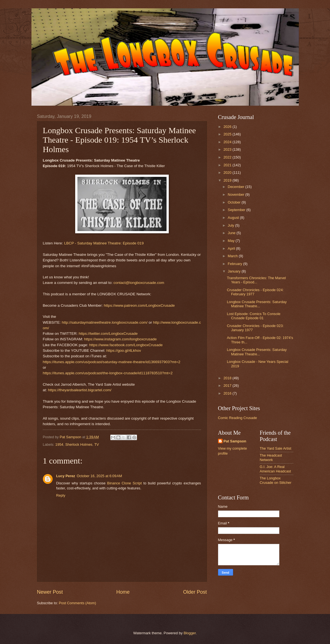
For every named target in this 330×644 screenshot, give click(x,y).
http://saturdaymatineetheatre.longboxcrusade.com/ (105, 322)
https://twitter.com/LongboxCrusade (108, 334)
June (232, 233)
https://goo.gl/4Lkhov (124, 351)
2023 (228, 149)
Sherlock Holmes (79, 444)
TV (97, 444)
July (231, 225)
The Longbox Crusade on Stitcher (276, 480)
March (233, 256)
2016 (228, 393)
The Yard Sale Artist (276, 448)
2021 (228, 165)
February (235, 264)
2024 (228, 142)
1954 (59, 444)
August (234, 218)
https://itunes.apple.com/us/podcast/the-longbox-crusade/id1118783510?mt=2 (108, 373)
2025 (228, 134)
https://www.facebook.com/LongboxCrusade (126, 345)
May (232, 241)
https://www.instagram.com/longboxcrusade (120, 339)
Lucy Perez (66, 476)
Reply (61, 495)
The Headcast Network (271, 457)
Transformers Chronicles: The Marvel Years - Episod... (256, 280)
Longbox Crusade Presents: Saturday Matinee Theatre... (257, 304)
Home (123, 592)
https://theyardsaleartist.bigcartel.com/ (80, 390)
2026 (228, 127)
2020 (228, 173)
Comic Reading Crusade (238, 418)
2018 (228, 378)
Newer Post (50, 592)
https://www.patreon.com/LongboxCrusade (139, 305)
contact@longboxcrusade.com (139, 283)
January (235, 271)
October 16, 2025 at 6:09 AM (99, 476)
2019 (228, 180)
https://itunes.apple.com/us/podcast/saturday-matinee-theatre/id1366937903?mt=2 (112, 362)
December (237, 187)
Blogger (190, 633)
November (237, 195)
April (232, 248)
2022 (228, 157)
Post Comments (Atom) (77, 603)
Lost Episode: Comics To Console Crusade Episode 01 (254, 316)
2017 (228, 386)
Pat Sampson (235, 441)
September (237, 210)
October (235, 202)
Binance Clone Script (124, 483)
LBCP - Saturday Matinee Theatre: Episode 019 (104, 243)
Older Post (195, 592)
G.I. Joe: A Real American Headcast (275, 469)
